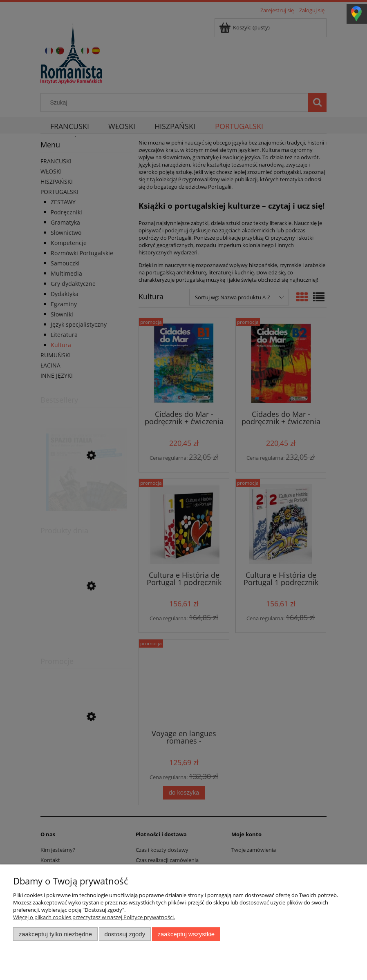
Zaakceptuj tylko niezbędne (55, 934)
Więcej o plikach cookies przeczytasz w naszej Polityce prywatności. (94, 917)
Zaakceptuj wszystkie (186, 934)
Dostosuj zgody (125, 934)
